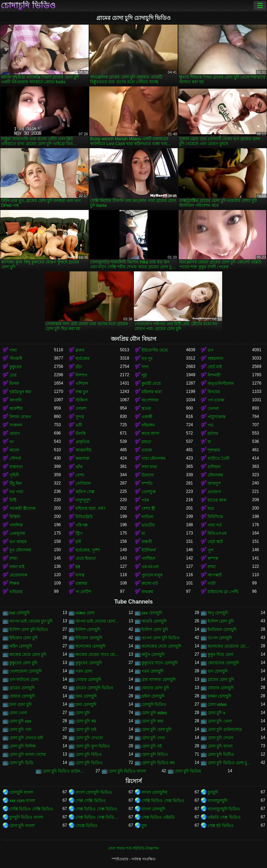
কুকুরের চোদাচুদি (89, 663)
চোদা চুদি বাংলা (220, 746)
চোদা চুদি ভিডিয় (188, 771)
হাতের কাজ (217, 500)
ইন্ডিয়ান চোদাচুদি (89, 638)
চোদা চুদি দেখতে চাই (26, 738)
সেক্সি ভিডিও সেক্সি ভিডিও (31, 809)
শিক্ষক (14, 583)
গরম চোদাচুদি (152, 671)
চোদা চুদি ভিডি (21, 763)
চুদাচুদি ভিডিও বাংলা (26, 817)
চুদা (144, 826)
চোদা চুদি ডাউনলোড (225, 730)
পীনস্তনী (16, 359)
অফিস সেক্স (85, 492)
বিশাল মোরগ (20, 417)
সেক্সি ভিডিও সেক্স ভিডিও (163, 801)
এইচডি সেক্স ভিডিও (224, 817)
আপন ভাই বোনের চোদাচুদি (98, 621)
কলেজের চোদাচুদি (90, 646)
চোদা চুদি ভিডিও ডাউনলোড (65, 771)
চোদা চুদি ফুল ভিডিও (93, 746)
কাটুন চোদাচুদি (153, 655)
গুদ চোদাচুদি (218, 671)
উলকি (80, 433)
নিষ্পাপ (81, 375)
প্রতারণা (214, 492)
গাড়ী (212, 583)
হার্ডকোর (83, 359)
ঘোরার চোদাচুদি (22, 696)
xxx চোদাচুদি (152, 613)
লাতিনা (147, 517)
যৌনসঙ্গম (215, 475)
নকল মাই (17, 567)
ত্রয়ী (79, 425)
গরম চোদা (84, 671)
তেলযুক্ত (149, 492)
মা (209, 442)
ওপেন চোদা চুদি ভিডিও (161, 638)
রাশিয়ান (214, 467)
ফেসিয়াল (83, 483)
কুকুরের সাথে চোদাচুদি (160, 663)
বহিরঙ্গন (148, 425)
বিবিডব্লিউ (84, 517)
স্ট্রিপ (79, 533)
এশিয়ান (82, 384)
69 (78, 567)
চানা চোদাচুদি (86, 705)
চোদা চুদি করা (152, 721)
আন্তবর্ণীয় (83, 450)
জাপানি (15, 400)
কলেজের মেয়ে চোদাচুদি (161, 646)
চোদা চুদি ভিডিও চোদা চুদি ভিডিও (230, 763)
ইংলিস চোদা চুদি (155, 630)
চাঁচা (79, 367)
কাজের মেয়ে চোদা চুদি (28, 655)
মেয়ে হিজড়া (86, 558)
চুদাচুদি (213, 792)
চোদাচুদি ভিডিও (28, 6)
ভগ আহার (18, 542)
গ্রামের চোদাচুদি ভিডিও (94, 688)
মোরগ (15, 433)
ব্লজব (80, 350)
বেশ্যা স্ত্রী (148, 508)
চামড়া (146, 442)
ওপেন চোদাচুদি (220, 638)
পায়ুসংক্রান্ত (217, 417)
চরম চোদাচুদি (86, 696)
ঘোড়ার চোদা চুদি (155, 688)
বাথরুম (147, 592)
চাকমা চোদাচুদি (219, 696)
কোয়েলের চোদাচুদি (223, 663)
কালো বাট (150, 583)
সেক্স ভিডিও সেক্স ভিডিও (96, 809)
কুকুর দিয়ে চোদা (220, 655)
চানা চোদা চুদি (21, 705)
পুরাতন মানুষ (152, 575)
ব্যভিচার (16, 592)
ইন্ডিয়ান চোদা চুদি (23, 638)
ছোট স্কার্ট (215, 542)
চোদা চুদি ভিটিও (221, 755)
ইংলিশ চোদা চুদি (221, 621)
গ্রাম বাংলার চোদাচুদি (159, 680)
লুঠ (144, 375)
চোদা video (217, 705)
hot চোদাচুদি (19, 613)
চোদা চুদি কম (86, 721)
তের (13, 375)
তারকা (147, 450)
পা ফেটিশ (83, 592)
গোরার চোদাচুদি (88, 680)
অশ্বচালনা (215, 359)
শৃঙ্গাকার (214, 450)
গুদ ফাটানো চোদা (24, 680)
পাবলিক (16, 525)
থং (12, 442)
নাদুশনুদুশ (83, 500)
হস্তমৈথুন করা (20, 392)
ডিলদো (148, 475)
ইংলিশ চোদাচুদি (88, 630)
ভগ (211, 350)
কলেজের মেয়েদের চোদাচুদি (230, 646)
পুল (211, 550)
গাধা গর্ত (215, 525)
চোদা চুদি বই (152, 746)
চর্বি (78, 542)
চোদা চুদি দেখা (153, 738)
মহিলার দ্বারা (152, 392)
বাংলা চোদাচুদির (155, 792)
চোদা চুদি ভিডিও (89, 763)
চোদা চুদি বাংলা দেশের (28, 755)
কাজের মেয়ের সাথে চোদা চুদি (98, 655)
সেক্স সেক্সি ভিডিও (91, 801)
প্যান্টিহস (148, 558)
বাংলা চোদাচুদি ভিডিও (94, 792)
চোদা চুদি (83, 713)
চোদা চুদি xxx (20, 721)
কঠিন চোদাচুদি (21, 646)
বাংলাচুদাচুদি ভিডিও (224, 809)
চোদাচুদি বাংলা (21, 792)
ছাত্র (211, 508)
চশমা (13, 558)
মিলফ (14, 384)
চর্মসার (213, 433)
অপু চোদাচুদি (218, 613)
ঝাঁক (79, 467)
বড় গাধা (16, 492)
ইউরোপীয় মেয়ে (155, 350)
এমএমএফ (150, 567)
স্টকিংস (82, 400)
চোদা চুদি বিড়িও (89, 755)
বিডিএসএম (217, 533)
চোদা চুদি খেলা (220, 721)
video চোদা (85, 613)
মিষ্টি (13, 500)
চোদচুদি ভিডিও (154, 705)
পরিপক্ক (82, 525)
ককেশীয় (16, 408)
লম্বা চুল (82, 392)
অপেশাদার (150, 400)
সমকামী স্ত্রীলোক (22, 508)
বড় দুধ (147, 359)
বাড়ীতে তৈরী (219, 458)
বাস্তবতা (16, 467)
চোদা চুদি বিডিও (155, 755)
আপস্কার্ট (215, 575)
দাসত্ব (80, 575)
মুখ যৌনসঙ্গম (20, 550)
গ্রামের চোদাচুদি (22, 688)
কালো (14, 450)
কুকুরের (15, 367)
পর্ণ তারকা (216, 400)
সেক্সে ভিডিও (86, 826)
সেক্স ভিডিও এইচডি (158, 817)
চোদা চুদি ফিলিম (23, 746)
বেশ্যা (80, 475)
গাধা (13, 350)
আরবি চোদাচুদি (154, 621)
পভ (211, 425)
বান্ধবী (147, 542)
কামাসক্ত (83, 458)
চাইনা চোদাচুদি (153, 696)
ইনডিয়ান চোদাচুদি (222, 630)
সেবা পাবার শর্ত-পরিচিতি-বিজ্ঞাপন (133, 848)
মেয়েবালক (18, 575)
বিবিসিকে (215, 517)
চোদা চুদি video (154, 713)
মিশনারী (214, 375)
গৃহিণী (14, 475)
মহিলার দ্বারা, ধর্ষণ (90, 508)
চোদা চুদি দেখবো (89, 738)
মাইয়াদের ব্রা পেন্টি (223, 592)
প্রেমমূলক (17, 533)
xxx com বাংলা (22, 801)
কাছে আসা (150, 433)
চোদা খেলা (18, 713)
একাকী (147, 417)
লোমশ (81, 408)
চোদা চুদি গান (20, 730)
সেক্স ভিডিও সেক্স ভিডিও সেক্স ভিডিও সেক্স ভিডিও (98, 817)
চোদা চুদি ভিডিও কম (158, 763)
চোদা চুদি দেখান (220, 738)
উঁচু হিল (16, 483)
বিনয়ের (214, 392)
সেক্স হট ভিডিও (221, 826)
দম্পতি (147, 483)
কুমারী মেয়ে (151, 384)
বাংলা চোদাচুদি (153, 809)
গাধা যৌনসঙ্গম (153, 458)
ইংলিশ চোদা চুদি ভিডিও (29, 630)
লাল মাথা (149, 467)
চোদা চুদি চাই (86, 730)
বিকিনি (15, 517)
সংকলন (16, 425)
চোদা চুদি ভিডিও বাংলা (127, 771)
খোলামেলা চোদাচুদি (26, 671)
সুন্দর (80, 417)
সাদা (145, 367)
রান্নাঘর (81, 583)
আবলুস (214, 483)
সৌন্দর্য (15, 458)
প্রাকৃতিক (82, 442)
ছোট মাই (215, 367)
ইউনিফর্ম (149, 550)
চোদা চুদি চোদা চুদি (156, 730)
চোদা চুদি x (216, 713)
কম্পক (213, 558)
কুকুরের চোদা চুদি (23, 663)
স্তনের (146, 408)
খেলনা (213, 408)
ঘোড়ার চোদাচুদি (221, 688)
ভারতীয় (148, 525)
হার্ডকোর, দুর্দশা (88, 550)
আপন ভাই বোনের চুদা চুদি (31, 621)
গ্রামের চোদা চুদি (221, 680)
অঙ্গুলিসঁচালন (221, 384)
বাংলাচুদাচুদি (217, 801)
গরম (145, 500)
